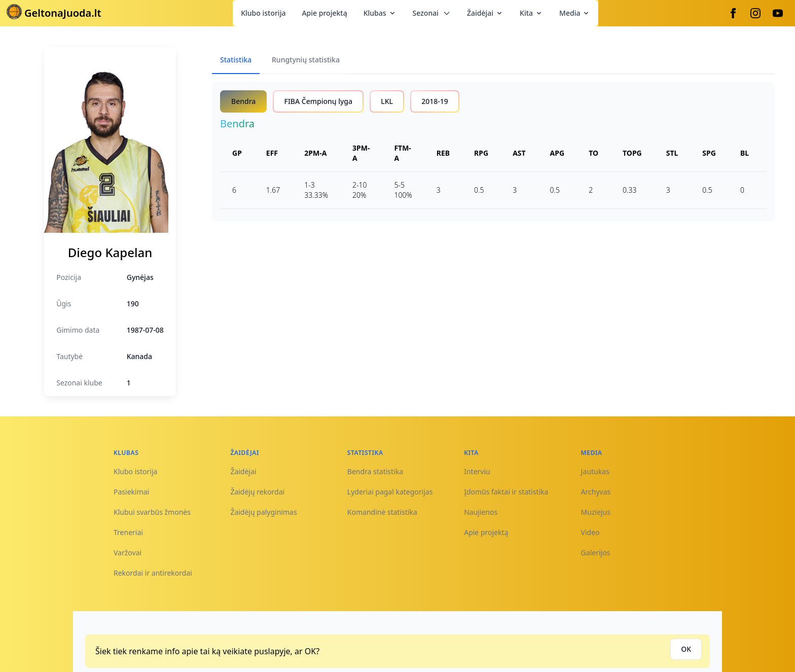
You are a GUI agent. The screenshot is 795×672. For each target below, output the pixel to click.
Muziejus (596, 512)
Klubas (380, 13)
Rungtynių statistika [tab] (306, 60)
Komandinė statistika (382, 512)
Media (575, 13)
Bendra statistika (375, 471)
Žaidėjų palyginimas (263, 512)
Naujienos (481, 512)
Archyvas (596, 492)
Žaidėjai (485, 13)
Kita (531, 13)
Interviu (477, 471)
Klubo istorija (263, 13)
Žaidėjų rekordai (257, 492)
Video (590, 532)
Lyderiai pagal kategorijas (390, 492)
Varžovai (128, 553)
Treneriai (128, 532)
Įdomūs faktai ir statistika (506, 492)
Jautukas (595, 471)
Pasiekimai (131, 492)
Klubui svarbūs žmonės (152, 512)
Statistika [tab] (236, 60)
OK (686, 649)
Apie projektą (324, 13)
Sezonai (432, 13)
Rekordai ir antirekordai (153, 573)
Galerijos (596, 553)
